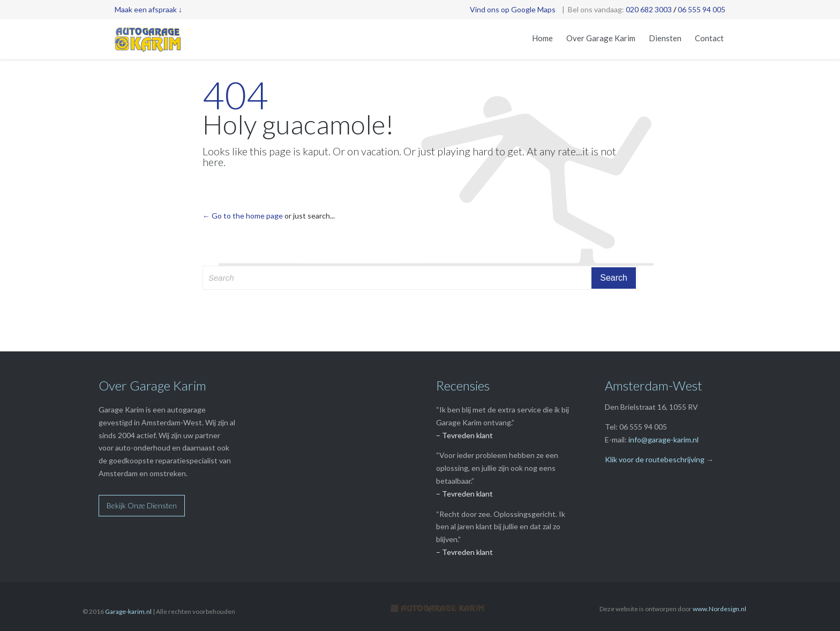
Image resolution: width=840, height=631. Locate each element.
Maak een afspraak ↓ (148, 9)
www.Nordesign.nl (719, 609)
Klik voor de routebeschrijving (655, 459)
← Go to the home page (243, 216)
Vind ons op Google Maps (513, 9)
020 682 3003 (649, 9)
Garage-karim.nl (128, 611)
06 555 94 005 (702, 9)
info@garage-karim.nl (663, 440)
